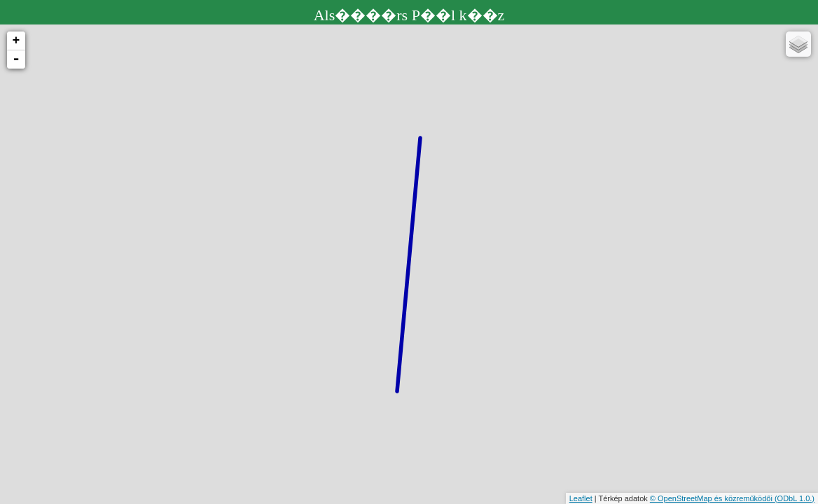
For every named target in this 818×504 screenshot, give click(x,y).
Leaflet (581, 498)
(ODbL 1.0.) (795, 498)
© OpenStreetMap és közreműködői (712, 498)
